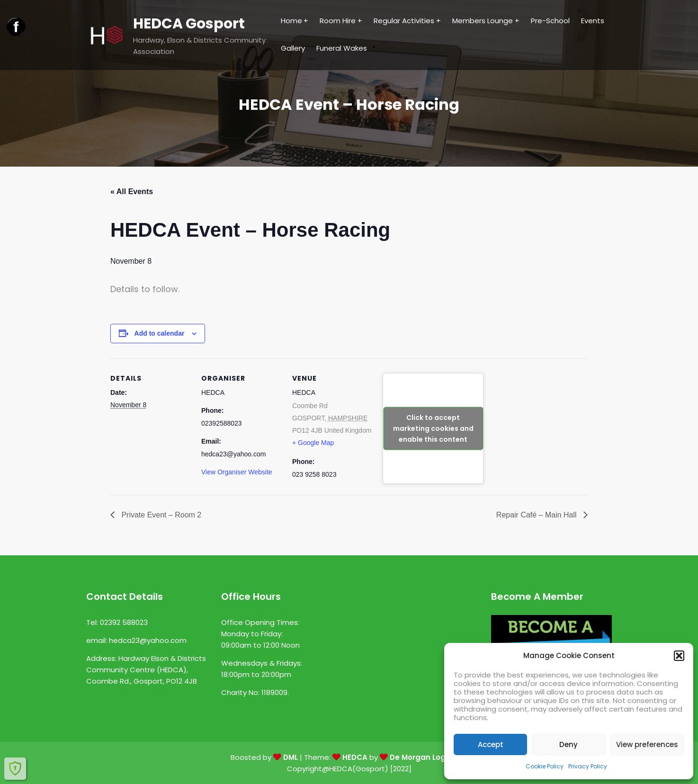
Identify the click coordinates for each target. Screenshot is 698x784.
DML (291, 757)
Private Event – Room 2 (160, 515)
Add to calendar (160, 333)
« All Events (132, 192)
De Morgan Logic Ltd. (429, 757)
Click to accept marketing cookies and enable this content (433, 428)
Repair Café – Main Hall (537, 515)
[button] (679, 656)
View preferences (647, 744)
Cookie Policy (545, 766)
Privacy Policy (588, 766)
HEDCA (355, 757)
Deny (568, 744)
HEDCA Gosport (189, 24)
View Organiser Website (237, 472)
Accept (491, 744)
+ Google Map (313, 443)
